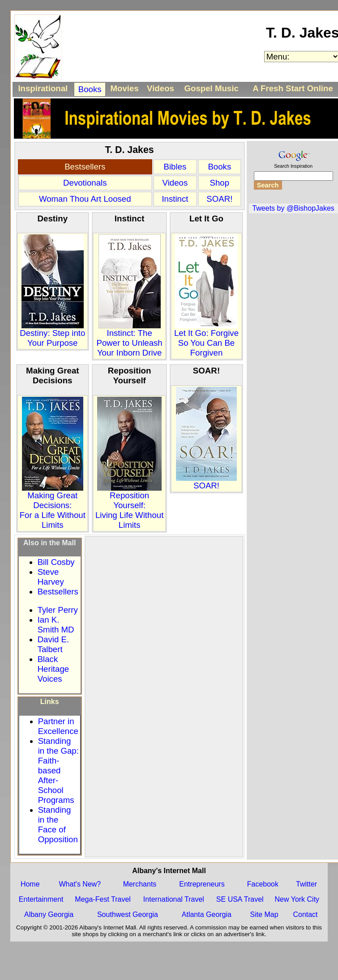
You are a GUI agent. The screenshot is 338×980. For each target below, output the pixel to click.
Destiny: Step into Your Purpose (52, 334)
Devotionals (85, 183)
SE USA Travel (240, 899)
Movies (125, 88)
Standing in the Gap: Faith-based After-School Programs (58, 770)
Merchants (140, 884)
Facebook (263, 884)
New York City (297, 899)
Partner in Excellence (58, 726)
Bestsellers (85, 167)
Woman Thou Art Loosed (85, 199)
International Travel (174, 899)
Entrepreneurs (202, 884)
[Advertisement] (93, 622)
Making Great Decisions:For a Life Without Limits (53, 506)
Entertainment (41, 899)
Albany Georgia (49, 914)
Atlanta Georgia (207, 914)
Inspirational (43, 88)
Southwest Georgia (128, 914)
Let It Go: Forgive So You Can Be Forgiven (206, 339)
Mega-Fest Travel (103, 899)
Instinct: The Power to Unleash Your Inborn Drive (129, 339)
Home (30, 884)
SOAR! (219, 199)
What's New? (80, 884)
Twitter (306, 884)
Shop (220, 183)
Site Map (264, 914)
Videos (160, 88)
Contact (305, 914)
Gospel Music (211, 88)
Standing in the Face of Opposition (58, 825)
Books (90, 89)
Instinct (175, 199)
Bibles (175, 167)
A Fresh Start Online (293, 88)
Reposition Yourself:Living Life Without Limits (129, 506)
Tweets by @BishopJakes (293, 208)
